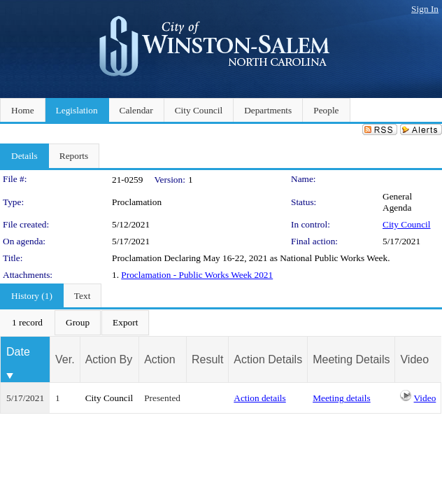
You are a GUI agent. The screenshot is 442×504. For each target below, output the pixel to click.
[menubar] (75, 323)
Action (159, 359)
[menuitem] (27, 323)
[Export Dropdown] (125, 323)
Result (207, 359)
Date (18, 352)
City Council (407, 224)
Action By (109, 359)
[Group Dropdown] (78, 323)
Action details (259, 398)
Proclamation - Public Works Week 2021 (197, 275)
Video (425, 398)
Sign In (425, 9)
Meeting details (342, 398)
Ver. (65, 359)
